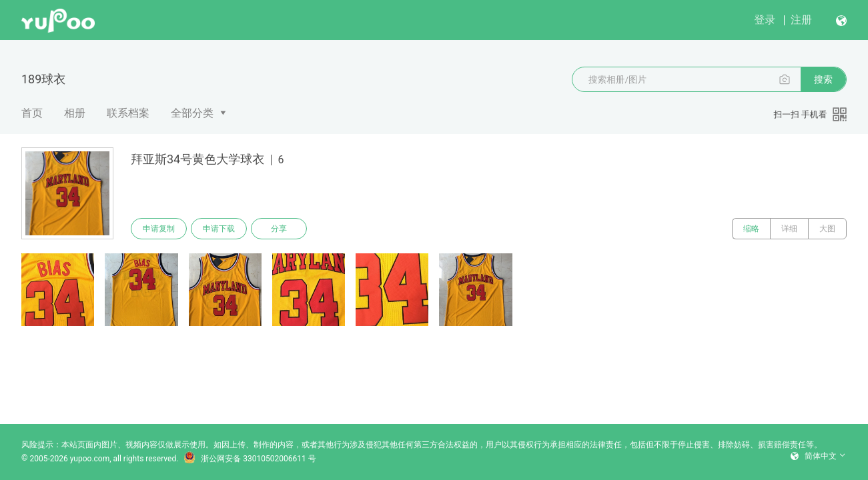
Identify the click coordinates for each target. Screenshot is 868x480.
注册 (801, 20)
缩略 (751, 229)
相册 (75, 113)
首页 (32, 113)
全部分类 (192, 113)
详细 (789, 229)
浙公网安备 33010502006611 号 (250, 459)
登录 (765, 20)
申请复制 (159, 229)
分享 (279, 229)
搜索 (823, 79)
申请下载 (219, 229)
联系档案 (128, 113)
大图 (827, 229)
